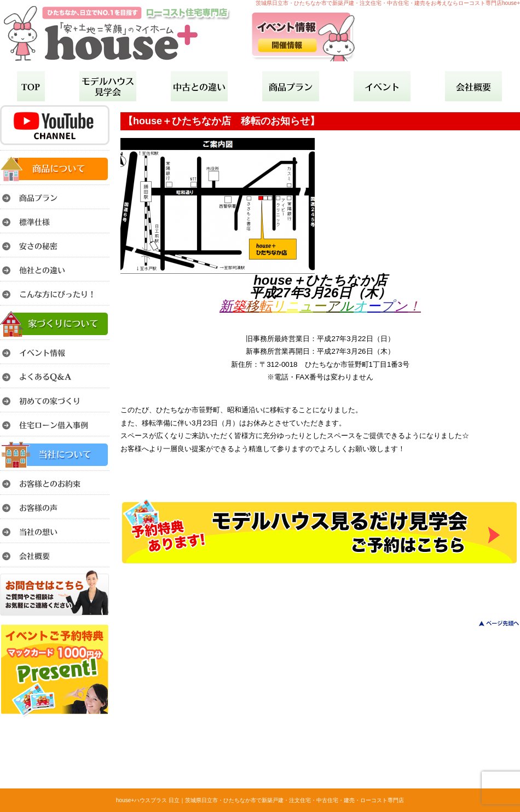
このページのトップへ (492, 623)
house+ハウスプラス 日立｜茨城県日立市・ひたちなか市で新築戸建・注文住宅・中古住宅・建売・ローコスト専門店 (260, 800)
